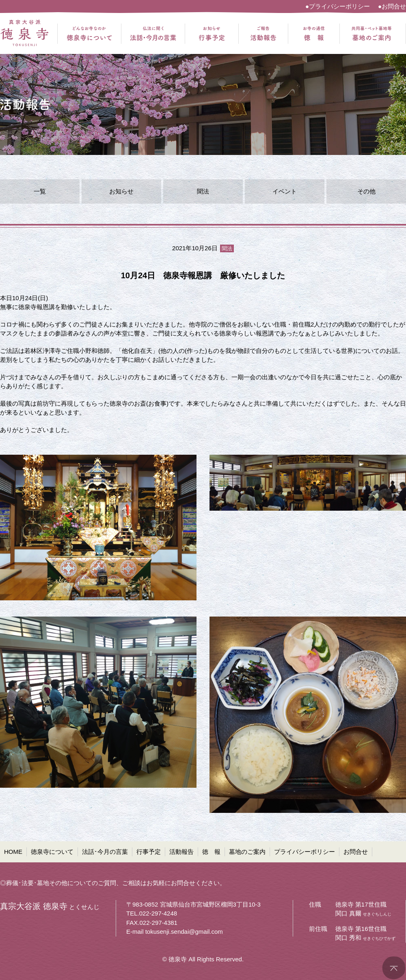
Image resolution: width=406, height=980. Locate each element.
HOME (13, 852)
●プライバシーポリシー (338, 6)
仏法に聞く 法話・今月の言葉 (153, 34)
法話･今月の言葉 (105, 852)
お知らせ (121, 191)
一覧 (40, 191)
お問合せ (356, 852)
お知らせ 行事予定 (212, 34)
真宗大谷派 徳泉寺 (24, 34)
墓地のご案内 (247, 852)
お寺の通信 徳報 (314, 34)
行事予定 (149, 852)
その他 (366, 191)
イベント (285, 191)
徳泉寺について (52, 852)
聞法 (203, 191)
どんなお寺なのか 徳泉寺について (89, 34)
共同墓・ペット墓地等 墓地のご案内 (371, 34)
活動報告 (181, 852)
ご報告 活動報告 (263, 34)
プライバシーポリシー (304, 852)
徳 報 (211, 852)
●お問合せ (392, 6)
